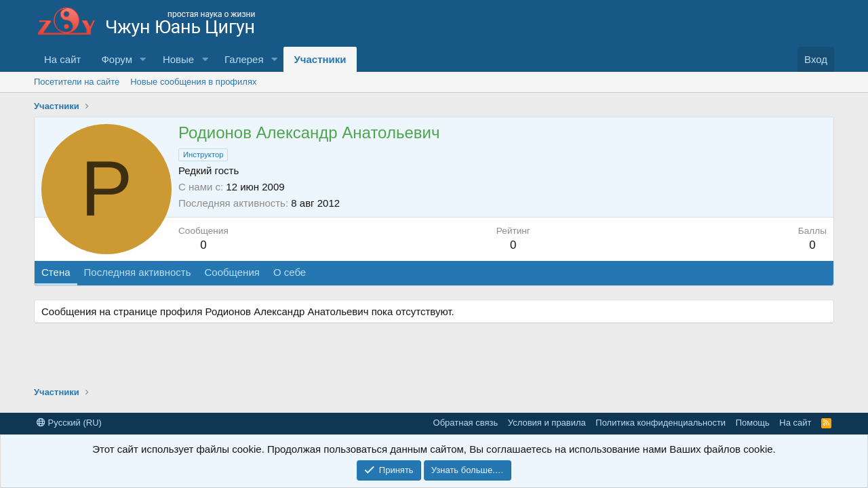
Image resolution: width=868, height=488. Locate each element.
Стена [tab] (56, 272)
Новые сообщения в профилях (193, 82)
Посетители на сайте (77, 82)
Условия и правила (547, 423)
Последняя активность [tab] (138, 272)
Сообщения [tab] (232, 272)
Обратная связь (466, 423)
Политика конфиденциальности (660, 423)
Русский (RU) (69, 423)
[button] (143, 59)
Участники (320, 59)
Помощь (753, 423)
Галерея (244, 59)
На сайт (62, 59)
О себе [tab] (290, 272)
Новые (178, 59)
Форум (117, 59)
